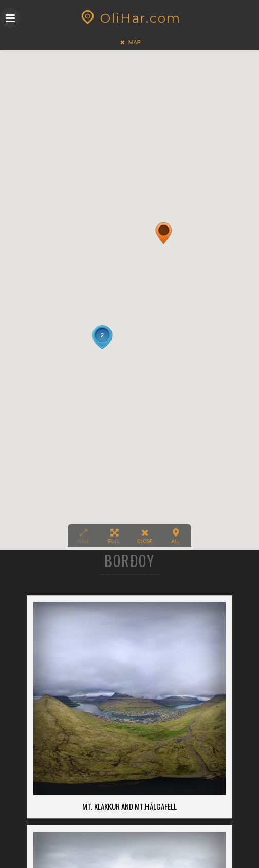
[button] (164, 233)
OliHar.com (130, 18)
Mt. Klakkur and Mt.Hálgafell (129, 806)
